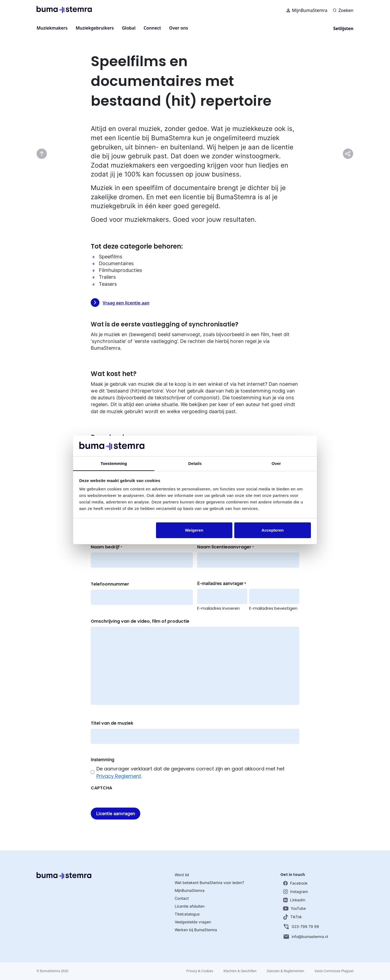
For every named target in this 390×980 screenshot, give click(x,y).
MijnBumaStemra (307, 11)
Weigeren (194, 530)
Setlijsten (343, 28)
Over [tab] (276, 463)
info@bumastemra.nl (305, 937)
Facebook (295, 883)
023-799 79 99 (301, 927)
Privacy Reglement (119, 776)
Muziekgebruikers (95, 28)
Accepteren (273, 530)
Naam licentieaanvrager (226, 547)
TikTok (292, 917)
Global (129, 28)
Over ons (179, 28)
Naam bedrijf (107, 547)
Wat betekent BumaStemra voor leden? (209, 883)
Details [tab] (195, 463)
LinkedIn (294, 900)
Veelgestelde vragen (193, 922)
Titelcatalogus (187, 914)
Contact (182, 898)
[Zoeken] (343, 11)
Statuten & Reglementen (285, 971)
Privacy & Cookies (198, 971)
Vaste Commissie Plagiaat (334, 971)
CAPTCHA (101, 788)
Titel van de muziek (112, 723)
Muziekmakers (52, 28)
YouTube (294, 908)
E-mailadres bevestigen (273, 608)
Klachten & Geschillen (239, 971)
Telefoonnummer (110, 584)
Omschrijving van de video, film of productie (140, 621)
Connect (152, 28)
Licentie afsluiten (190, 906)
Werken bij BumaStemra (196, 930)
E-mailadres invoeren (218, 608)
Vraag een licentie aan (120, 303)
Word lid (182, 875)
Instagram (295, 892)
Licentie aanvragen (116, 814)
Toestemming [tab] (114, 463)
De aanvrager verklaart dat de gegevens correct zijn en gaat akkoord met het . (191, 772)
